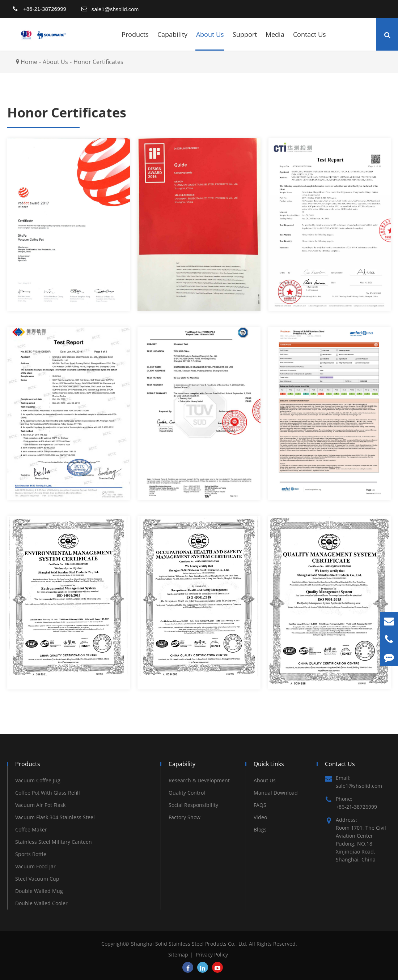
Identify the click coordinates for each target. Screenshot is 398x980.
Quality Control (187, 793)
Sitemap (178, 955)
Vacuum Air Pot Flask (40, 805)
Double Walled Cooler (41, 903)
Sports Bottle (31, 854)
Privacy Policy (212, 955)
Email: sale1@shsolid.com (353, 782)
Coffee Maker (31, 829)
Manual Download (276, 793)
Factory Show (185, 817)
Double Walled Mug (39, 891)
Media (275, 40)
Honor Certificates (98, 62)
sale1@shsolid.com (115, 9)
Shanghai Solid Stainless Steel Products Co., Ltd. (190, 944)
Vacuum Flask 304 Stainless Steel (55, 817)
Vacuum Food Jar (35, 866)
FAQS (260, 805)
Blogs (260, 829)
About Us (210, 40)
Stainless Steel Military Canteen (54, 842)
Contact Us (310, 40)
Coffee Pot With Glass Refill (48, 793)
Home (29, 62)
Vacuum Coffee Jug (38, 780)
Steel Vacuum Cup (37, 879)
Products (135, 40)
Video (260, 817)
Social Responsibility (193, 805)
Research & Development (199, 780)
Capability (172, 40)
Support (245, 40)
